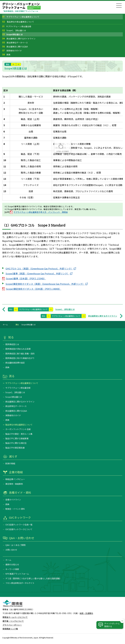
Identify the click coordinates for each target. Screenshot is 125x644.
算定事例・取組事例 (14, 484)
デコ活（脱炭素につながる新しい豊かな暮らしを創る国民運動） (33, 578)
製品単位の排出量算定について (18, 22)
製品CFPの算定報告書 (15, 448)
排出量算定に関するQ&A (15, 47)
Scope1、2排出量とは (14, 31)
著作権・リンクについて (13, 621)
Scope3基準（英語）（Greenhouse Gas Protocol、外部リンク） (37, 273)
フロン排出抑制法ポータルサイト (20, 583)
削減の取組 (10, 463)
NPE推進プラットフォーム (17, 574)
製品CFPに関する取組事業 (17, 438)
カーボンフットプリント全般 (18, 429)
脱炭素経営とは (12, 344)
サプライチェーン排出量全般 (17, 27)
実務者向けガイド (12, 51)
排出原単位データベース (15, 43)
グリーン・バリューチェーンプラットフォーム (21, 6)
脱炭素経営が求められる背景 (18, 349)
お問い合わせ (11, 550)
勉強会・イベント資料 (15, 509)
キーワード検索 (12, 569)
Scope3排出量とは (12, 35)
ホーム (5, 324)
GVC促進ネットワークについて (19, 529)
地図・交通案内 (86, 613)
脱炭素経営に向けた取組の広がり (20, 358)
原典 (6, 55)
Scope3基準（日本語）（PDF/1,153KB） (26, 278)
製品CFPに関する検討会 (16, 443)
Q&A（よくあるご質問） (16, 545)
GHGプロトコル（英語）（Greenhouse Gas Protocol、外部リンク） (39, 269)
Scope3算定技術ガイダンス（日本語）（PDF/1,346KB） (34, 289)
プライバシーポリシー (12, 625)
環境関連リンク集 (10, 629)
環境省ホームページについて (15, 617)
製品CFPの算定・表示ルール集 (19, 434)
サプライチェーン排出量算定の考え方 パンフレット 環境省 (41, 212)
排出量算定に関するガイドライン (19, 39)
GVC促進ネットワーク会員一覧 (19, 525)
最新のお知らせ (12, 564)
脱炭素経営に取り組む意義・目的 (20, 353)
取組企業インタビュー (15, 479)
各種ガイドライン (13, 500)
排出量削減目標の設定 (15, 363)
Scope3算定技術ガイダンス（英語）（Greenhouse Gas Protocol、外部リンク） (45, 284)
